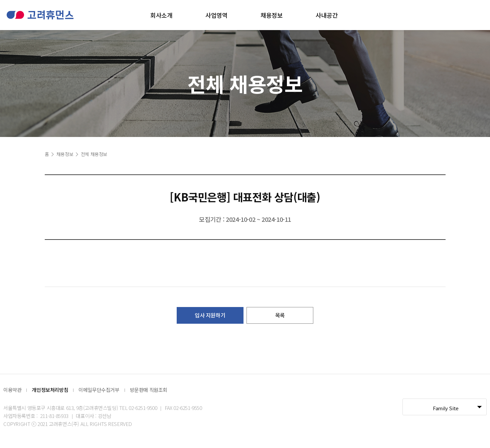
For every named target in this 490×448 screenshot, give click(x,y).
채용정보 (272, 15)
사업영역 (216, 15)
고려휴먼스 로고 (40, 15)
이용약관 (12, 390)
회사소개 (161, 15)
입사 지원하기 (210, 315)
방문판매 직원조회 (149, 390)
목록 (280, 315)
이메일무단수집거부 (99, 390)
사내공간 (327, 15)
